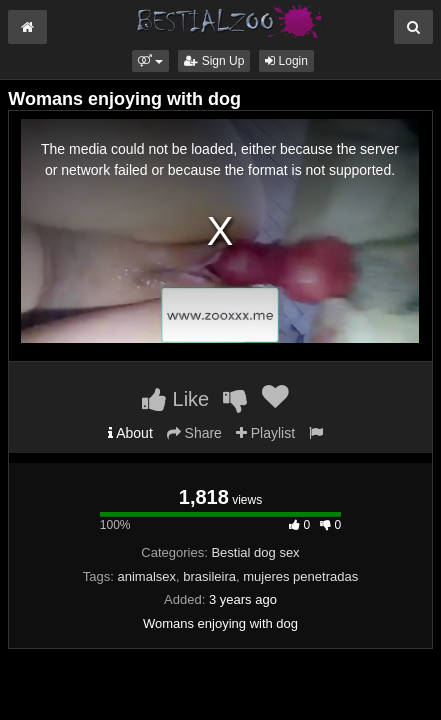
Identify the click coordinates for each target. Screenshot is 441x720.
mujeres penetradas (300, 576)
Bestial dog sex (255, 552)
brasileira (209, 576)
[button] (150, 61)
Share (194, 433)
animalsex (147, 576)
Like (175, 399)
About (130, 433)
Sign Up (214, 61)
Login (286, 61)
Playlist (265, 433)
